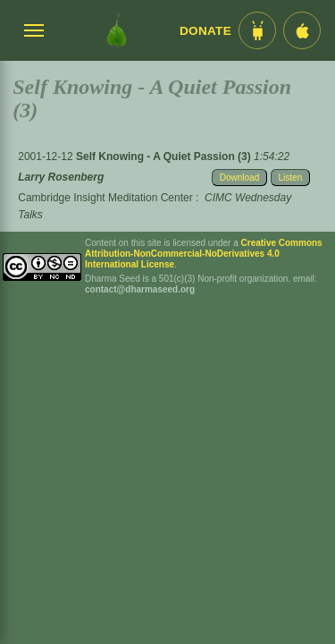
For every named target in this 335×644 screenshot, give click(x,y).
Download (239, 178)
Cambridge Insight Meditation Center (105, 198)
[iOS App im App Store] (302, 30)
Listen (291, 178)
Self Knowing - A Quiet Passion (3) (165, 157)
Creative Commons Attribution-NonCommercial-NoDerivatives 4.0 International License (204, 254)
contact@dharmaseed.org (140, 289)
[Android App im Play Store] (257, 30)
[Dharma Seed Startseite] (117, 30)
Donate (205, 31)
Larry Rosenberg (61, 177)
